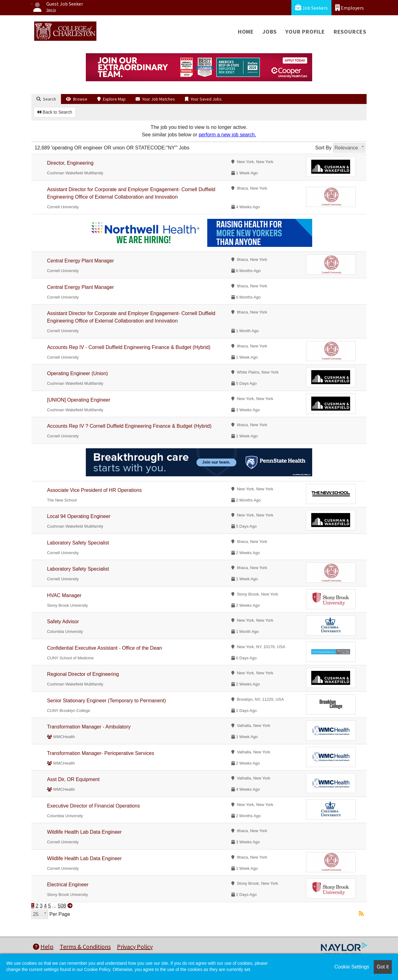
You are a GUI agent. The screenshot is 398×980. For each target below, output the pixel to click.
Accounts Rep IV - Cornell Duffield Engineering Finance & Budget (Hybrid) (129, 347)
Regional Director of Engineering (83, 674)
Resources (350, 32)
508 (62, 906)
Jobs (270, 32)
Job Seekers (311, 8)
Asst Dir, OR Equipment (73, 779)
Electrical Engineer (68, 885)
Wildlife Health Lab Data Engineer (84, 832)
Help (43, 947)
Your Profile (305, 32)
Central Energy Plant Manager (80, 261)
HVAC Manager (64, 595)
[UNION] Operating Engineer (79, 400)
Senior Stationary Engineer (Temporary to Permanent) (106, 701)
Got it (383, 967)
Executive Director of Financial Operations (93, 806)
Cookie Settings (352, 967)
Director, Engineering (70, 163)
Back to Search (55, 112)
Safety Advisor (63, 622)
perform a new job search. (227, 135)
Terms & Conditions (85, 947)
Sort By (323, 148)
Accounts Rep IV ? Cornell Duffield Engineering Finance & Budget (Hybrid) (129, 426)
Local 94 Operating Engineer (79, 516)
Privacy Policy (135, 947)
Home (246, 32)
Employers (349, 8)
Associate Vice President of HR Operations (94, 490)
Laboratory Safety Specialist (78, 543)
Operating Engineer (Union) (77, 373)
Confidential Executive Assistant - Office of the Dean (104, 648)
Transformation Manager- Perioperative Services (100, 753)
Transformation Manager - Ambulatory (89, 727)
